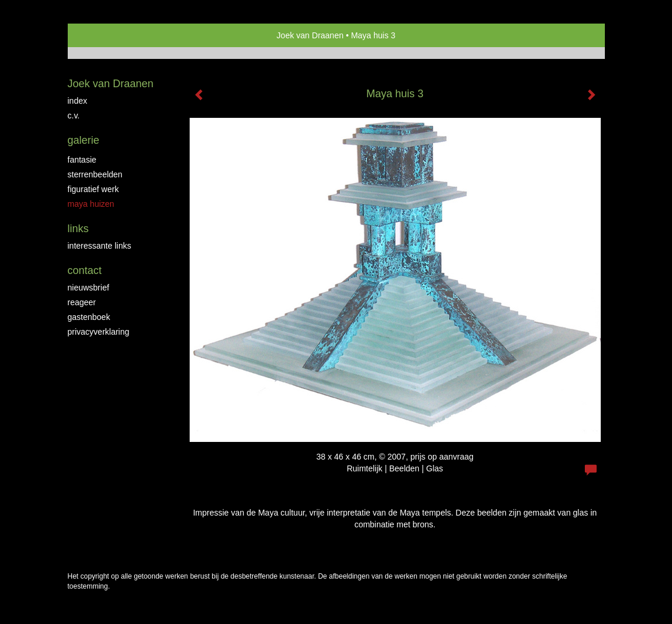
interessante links (100, 246)
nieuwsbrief (89, 288)
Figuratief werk (93, 189)
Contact (85, 270)
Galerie (84, 140)
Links (78, 229)
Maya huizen (91, 204)
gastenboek (89, 317)
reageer (82, 302)
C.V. (74, 115)
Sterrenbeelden (95, 174)
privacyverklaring (99, 332)
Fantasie (82, 160)
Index (77, 101)
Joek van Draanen (310, 35)
